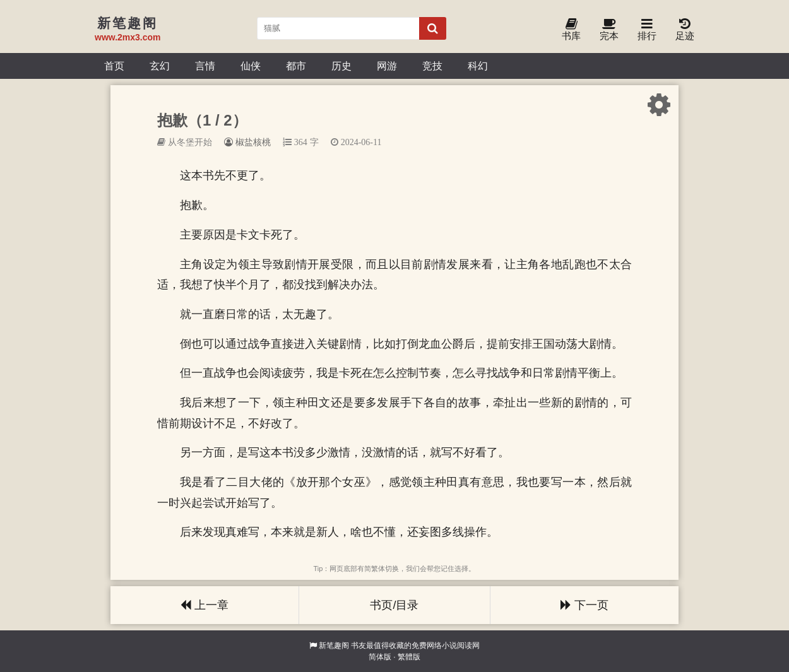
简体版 (380, 657)
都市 (296, 66)
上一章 (205, 605)
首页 (114, 66)
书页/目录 (394, 605)
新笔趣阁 (334, 645)
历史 (341, 66)
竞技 (432, 66)
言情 (205, 66)
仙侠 (251, 66)
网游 (387, 66)
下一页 (584, 605)
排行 (647, 30)
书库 (571, 30)
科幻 (478, 66)
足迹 (685, 30)
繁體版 (409, 657)
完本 (609, 30)
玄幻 (160, 66)
